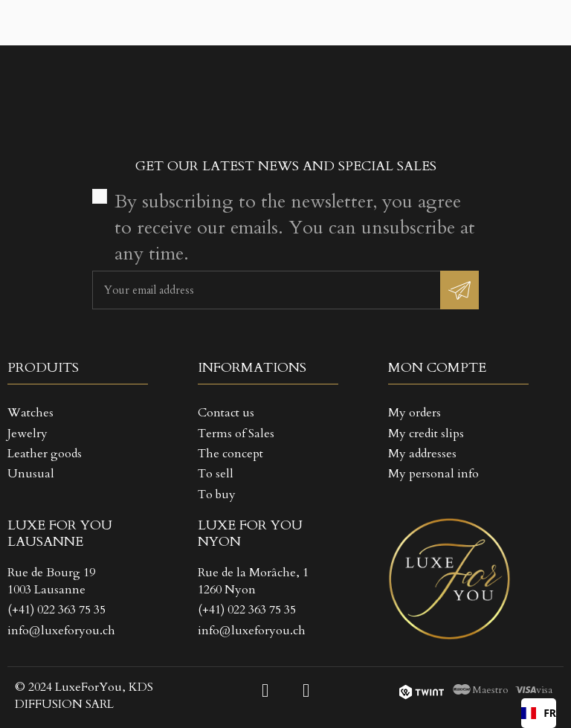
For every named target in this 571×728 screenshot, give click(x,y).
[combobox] (539, 713)
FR (539, 713)
